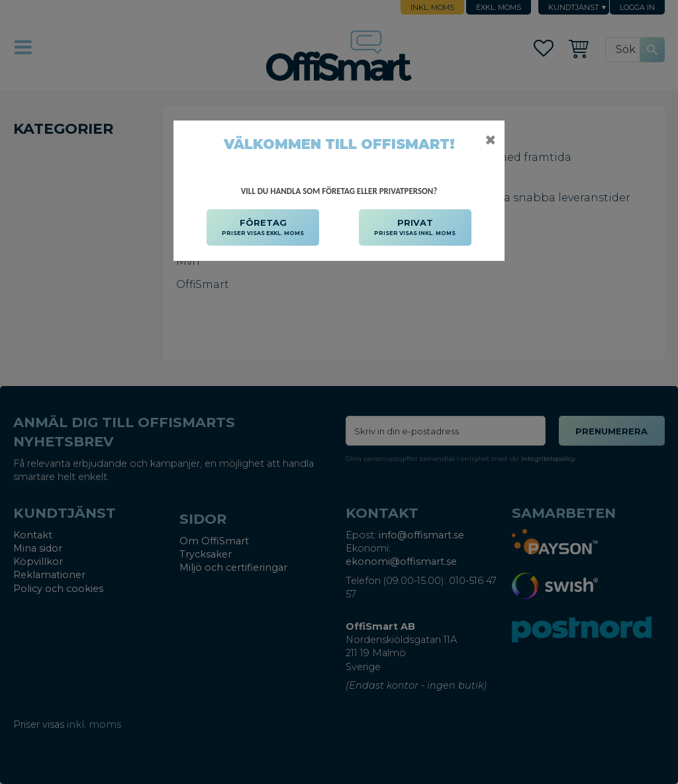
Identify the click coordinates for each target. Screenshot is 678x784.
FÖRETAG (263, 228)
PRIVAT (415, 228)
